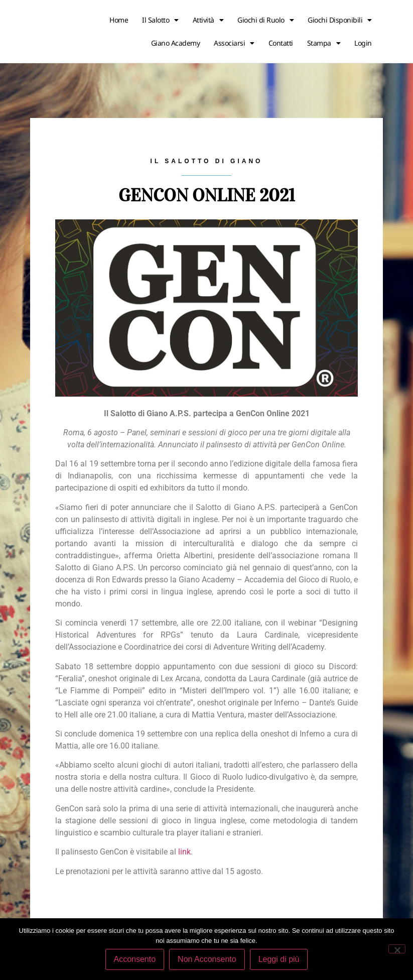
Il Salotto (160, 20)
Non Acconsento (207, 959)
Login (363, 43)
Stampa (324, 43)
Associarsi (234, 43)
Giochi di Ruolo (265, 20)
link (184, 852)
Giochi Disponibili (340, 20)
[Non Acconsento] (397, 949)
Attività (208, 20)
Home (119, 20)
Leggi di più (279, 959)
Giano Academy (176, 43)
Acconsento (135, 959)
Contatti (281, 43)
